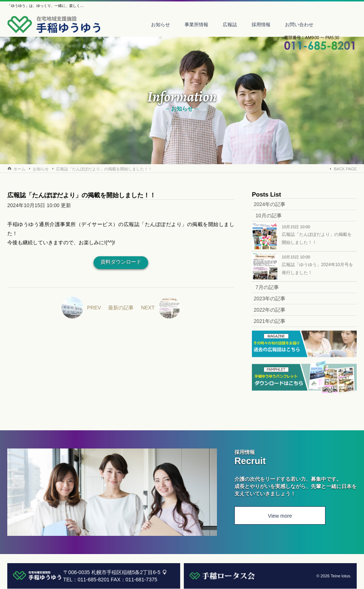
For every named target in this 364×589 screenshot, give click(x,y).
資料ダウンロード (121, 262)
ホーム (19, 169)
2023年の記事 (270, 299)
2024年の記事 (270, 204)
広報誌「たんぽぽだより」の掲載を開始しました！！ (104, 169)
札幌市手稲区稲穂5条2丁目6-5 (126, 572)
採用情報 (261, 25)
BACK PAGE (345, 169)
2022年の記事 (270, 310)
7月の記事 (267, 287)
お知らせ (161, 25)
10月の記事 (269, 216)
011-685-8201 (93, 580)
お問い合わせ (299, 25)
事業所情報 (196, 25)
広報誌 (230, 25)
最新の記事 (121, 308)
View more (280, 516)
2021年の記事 (270, 321)
